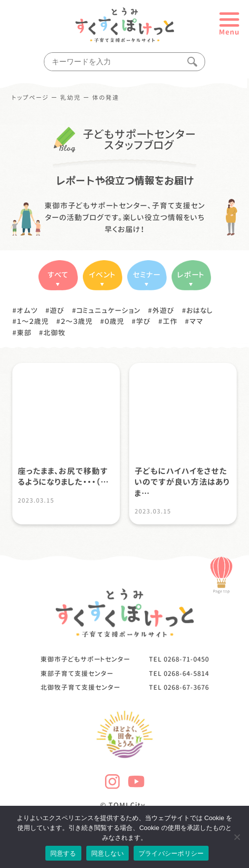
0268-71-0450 (186, 659)
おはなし (200, 310)
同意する (63, 853)
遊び (57, 310)
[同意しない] (237, 837)
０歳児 (114, 321)
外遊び (163, 310)
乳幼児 (71, 98)
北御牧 (54, 333)
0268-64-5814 (186, 673)
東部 (24, 333)
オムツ (27, 310)
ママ (196, 321)
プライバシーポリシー (171, 853)
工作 (170, 321)
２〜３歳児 (77, 321)
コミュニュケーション (108, 310)
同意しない (107, 853)
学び (143, 321)
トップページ (31, 98)
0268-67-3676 (186, 687)
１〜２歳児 (33, 321)
